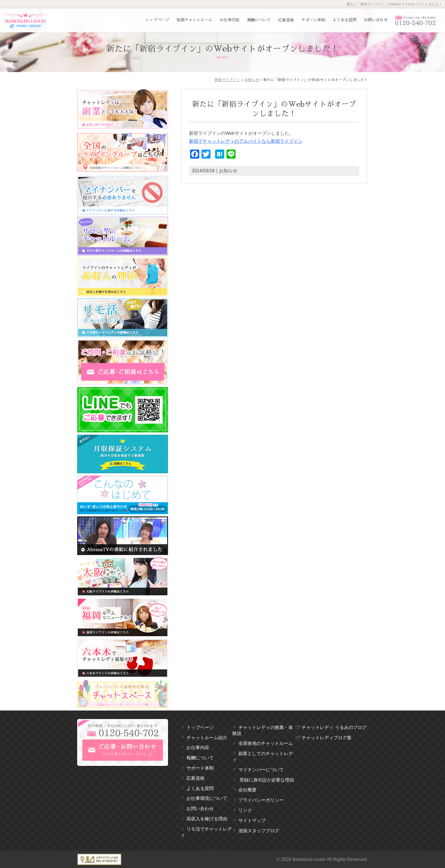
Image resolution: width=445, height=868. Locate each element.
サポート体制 (313, 20)
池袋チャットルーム (194, 20)
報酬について (259, 20)
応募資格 (286, 20)
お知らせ (252, 80)
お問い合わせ (376, 20)
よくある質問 (345, 20)
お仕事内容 (230, 20)
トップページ (157, 20)
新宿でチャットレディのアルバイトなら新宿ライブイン (246, 141)
